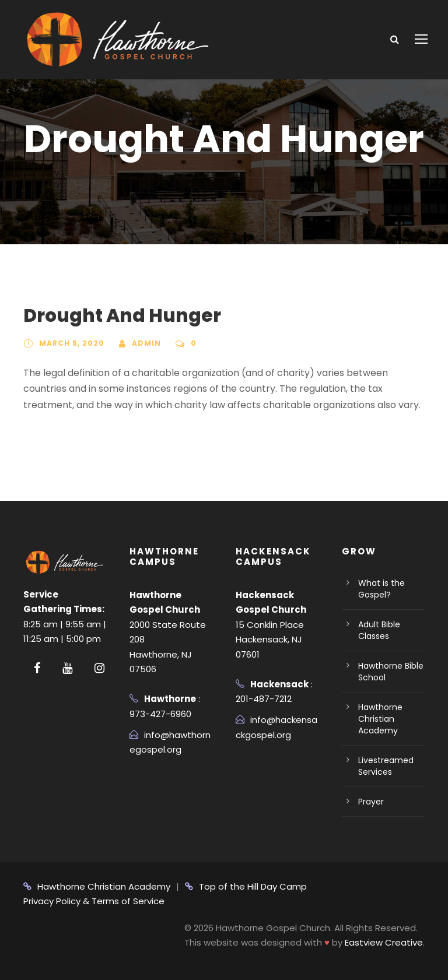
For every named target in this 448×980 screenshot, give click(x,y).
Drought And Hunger (122, 315)
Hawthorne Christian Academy (380, 719)
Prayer (371, 802)
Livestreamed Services (386, 766)
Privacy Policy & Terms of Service (94, 901)
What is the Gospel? (381, 589)
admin (146, 343)
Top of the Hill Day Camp (246, 886)
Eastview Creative (384, 942)
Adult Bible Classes (379, 630)
